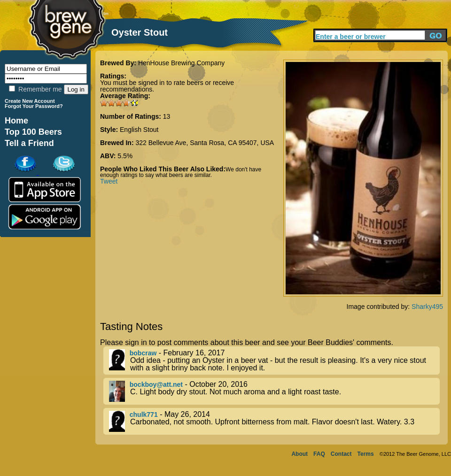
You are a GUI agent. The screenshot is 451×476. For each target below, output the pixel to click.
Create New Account (30, 101)
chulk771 (144, 415)
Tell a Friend (29, 143)
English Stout (139, 130)
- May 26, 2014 (274, 421)
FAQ (319, 454)
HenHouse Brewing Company (181, 63)
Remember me (35, 89)
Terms (366, 454)
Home (16, 121)
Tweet (109, 181)
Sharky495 (427, 307)
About (299, 454)
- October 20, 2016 (274, 391)
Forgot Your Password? (34, 106)
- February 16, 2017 (274, 361)
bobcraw (143, 353)
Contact (341, 454)
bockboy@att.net (156, 384)
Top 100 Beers (33, 132)
